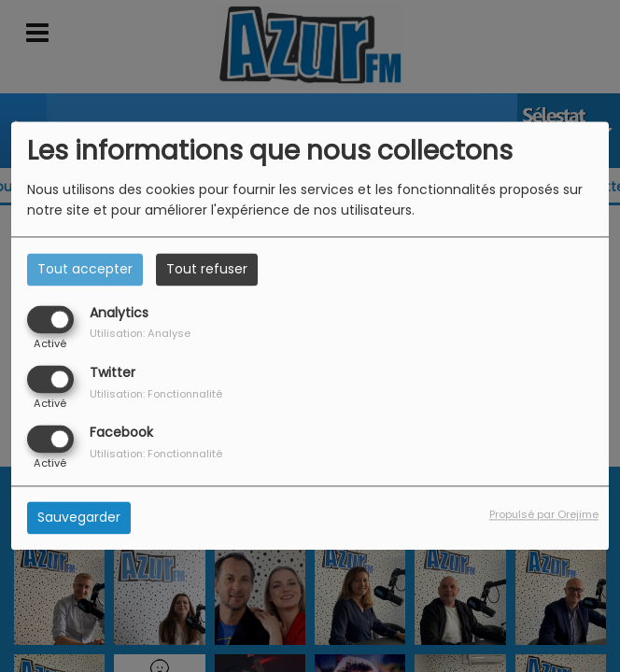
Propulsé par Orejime (544, 515)
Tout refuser (207, 269)
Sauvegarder (79, 518)
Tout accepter (85, 269)
